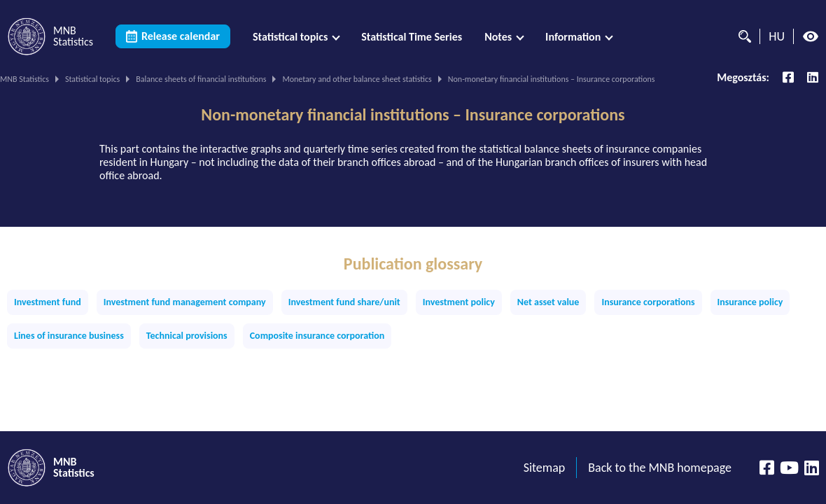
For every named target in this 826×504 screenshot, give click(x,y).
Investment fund (48, 302)
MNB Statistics (24, 79)
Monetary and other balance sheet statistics (357, 79)
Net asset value (548, 302)
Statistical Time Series (412, 37)
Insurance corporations (648, 302)
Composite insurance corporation (317, 336)
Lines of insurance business (69, 336)
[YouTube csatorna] (789, 468)
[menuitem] (296, 37)
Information (573, 37)
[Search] (741, 36)
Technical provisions (187, 336)
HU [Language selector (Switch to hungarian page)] (777, 36)
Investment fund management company (185, 302)
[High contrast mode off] (811, 36)
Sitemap (545, 468)
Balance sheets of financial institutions (201, 79)
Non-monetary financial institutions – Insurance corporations (413, 115)
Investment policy (459, 302)
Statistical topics (290, 37)
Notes (498, 37)
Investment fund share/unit (344, 302)
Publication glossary (413, 264)
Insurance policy (750, 302)
